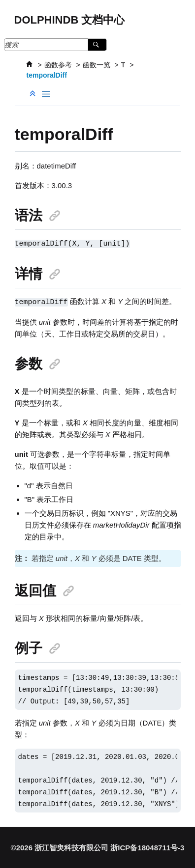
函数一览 (97, 65)
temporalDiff (47, 75)
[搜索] (97, 45)
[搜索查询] (56, 45)
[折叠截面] (33, 94)
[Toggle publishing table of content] (46, 94)
